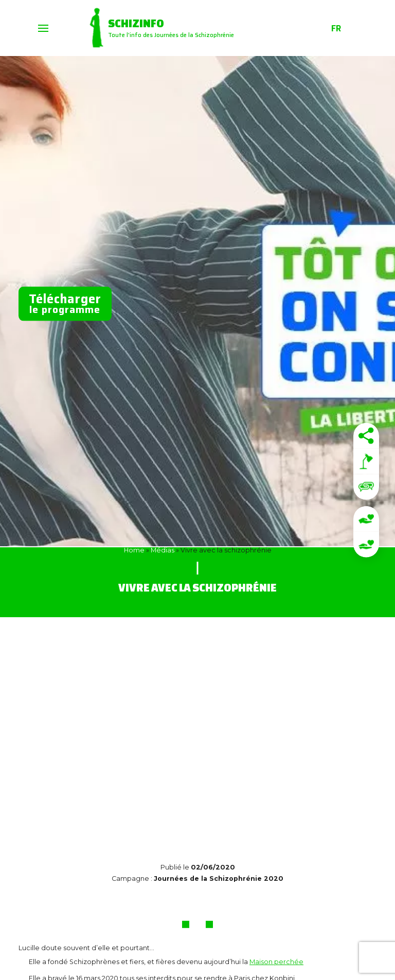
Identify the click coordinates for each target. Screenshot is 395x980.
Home (134, 550)
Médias (163, 550)
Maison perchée (276, 962)
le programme (65, 303)
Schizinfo (136, 23)
